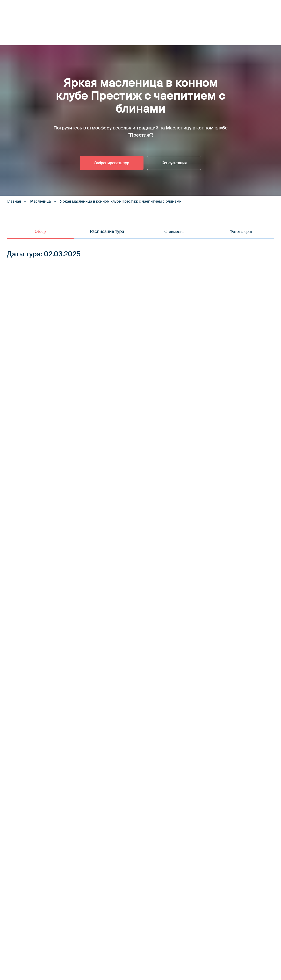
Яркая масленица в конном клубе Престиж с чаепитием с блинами (121, 201)
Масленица (40, 201)
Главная (14, 201)
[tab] (40, 234)
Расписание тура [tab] (107, 231)
